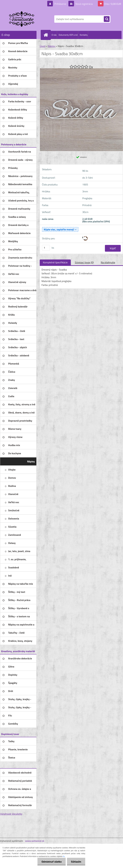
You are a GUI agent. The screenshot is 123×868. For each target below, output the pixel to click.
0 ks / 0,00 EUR (113, 4)
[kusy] (46, 248)
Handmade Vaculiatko (11, 814)
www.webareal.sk (35, 841)
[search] (107, 19)
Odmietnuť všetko (52, 862)
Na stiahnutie (108, 262)
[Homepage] (46, 35)
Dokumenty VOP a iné (68, 35)
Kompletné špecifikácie (55, 262)
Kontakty (84, 35)
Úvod (43, 46)
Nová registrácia (84, 4)
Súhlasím (76, 862)
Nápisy (52, 46)
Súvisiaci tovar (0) (84, 262)
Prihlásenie (60, 4)
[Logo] (22, 19)
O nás (54, 35)
